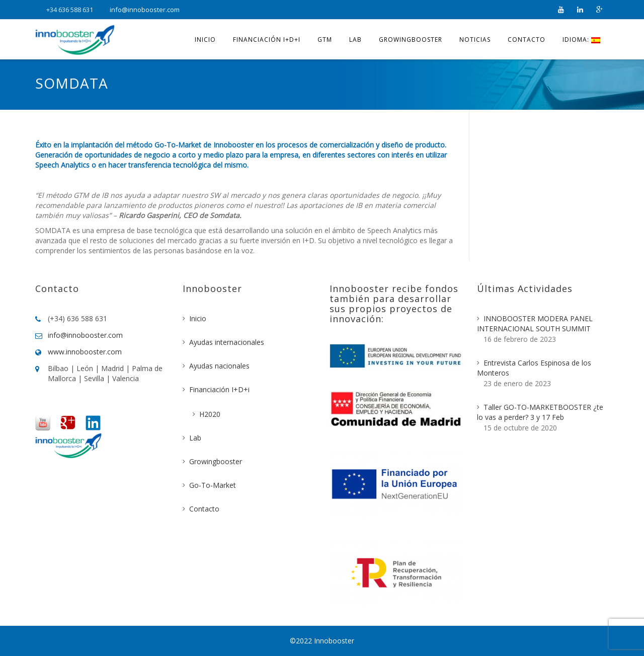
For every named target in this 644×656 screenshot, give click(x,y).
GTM (325, 40)
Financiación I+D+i (267, 40)
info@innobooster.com (145, 10)
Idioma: (581, 40)
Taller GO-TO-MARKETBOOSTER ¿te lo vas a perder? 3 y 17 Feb (540, 412)
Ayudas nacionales (219, 366)
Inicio (205, 40)
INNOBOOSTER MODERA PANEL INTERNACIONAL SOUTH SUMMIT (535, 323)
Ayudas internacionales (227, 342)
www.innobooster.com (85, 352)
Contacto (527, 40)
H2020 (210, 414)
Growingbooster (411, 40)
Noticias (475, 40)
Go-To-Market (213, 485)
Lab (355, 40)
